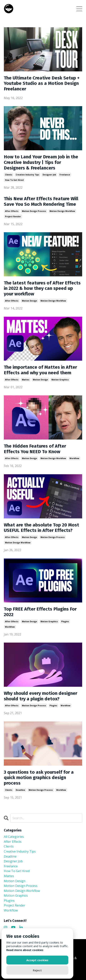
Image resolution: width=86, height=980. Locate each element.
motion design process (34, 211)
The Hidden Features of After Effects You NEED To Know (35, 449)
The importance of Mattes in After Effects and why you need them (40, 370)
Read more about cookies (25, 950)
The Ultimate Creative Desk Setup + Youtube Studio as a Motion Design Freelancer (42, 83)
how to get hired (14, 180)
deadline (20, 790)
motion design (29, 301)
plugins (65, 621)
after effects (12, 211)
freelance (65, 175)
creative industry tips (27, 175)
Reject (37, 970)
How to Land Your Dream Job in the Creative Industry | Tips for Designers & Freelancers (41, 162)
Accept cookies (37, 960)
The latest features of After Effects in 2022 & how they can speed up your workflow (42, 288)
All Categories (14, 837)
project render (13, 216)
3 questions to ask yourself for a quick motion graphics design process (39, 778)
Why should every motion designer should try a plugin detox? (41, 696)
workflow (74, 458)
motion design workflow (62, 211)
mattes (26, 380)
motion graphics (60, 380)
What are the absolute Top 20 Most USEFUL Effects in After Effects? (41, 528)
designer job (49, 175)
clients (9, 175)
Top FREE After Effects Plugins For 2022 (40, 612)
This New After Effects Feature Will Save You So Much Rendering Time (41, 201)
